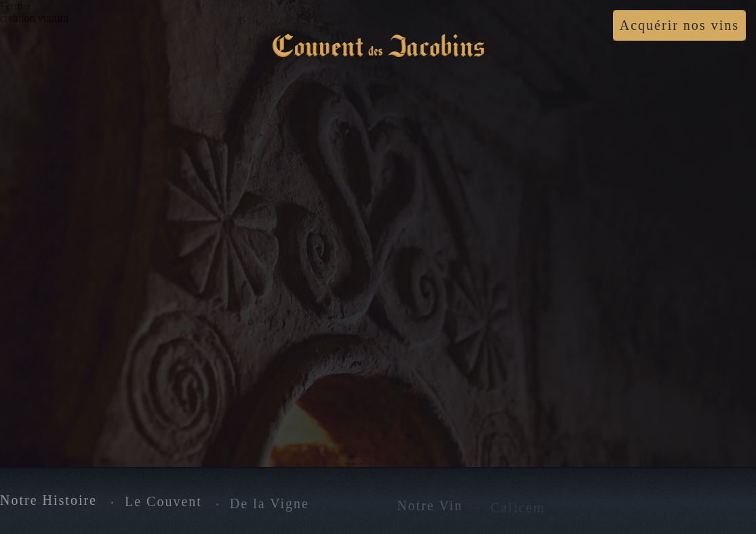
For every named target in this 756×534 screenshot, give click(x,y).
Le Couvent (163, 503)
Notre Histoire (48, 501)
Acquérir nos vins (679, 25)
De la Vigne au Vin (294, 504)
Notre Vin (430, 506)
